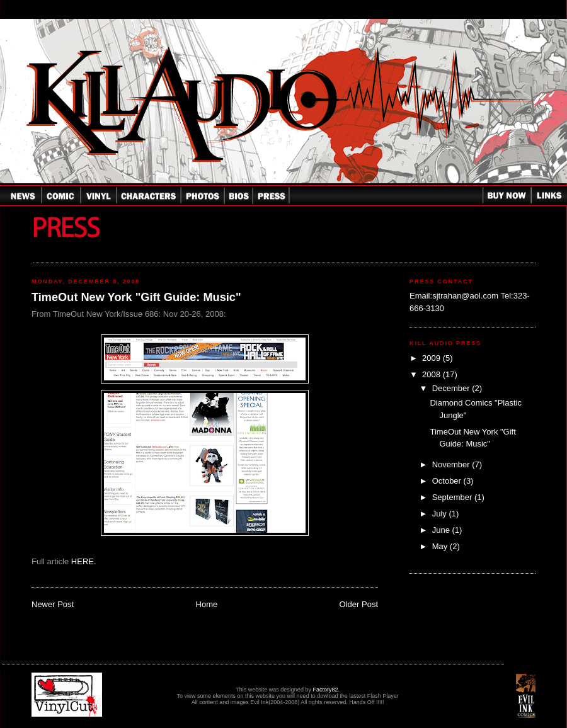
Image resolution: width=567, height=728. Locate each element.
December (452, 388)
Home (207, 604)
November (452, 464)
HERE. (84, 561)
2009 (432, 358)
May (441, 546)
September (453, 497)
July (441, 514)
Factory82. (326, 690)
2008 (432, 374)
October (448, 481)
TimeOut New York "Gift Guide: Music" (136, 297)
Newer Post (53, 604)
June (442, 530)
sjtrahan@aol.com (465, 296)
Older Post (359, 604)
